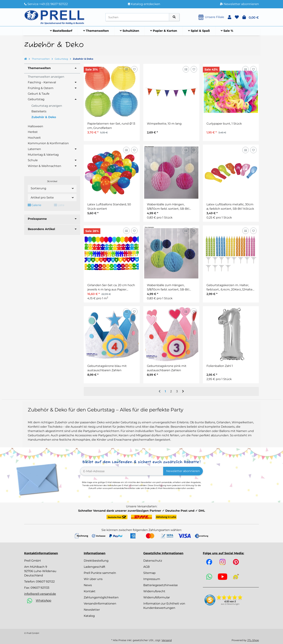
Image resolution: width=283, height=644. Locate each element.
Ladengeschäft (95, 567)
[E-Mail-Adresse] (122, 471)
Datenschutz (153, 561)
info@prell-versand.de (40, 594)
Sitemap (149, 573)
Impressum (152, 579)
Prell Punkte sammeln (100, 573)
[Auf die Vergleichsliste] (126, 69)
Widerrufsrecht (154, 591)
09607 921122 (45, 582)
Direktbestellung (96, 561)
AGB (146, 567)
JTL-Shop (253, 640)
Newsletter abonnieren (183, 471)
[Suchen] (137, 17)
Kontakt (90, 591)
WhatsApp (43, 601)
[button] (229, 17)
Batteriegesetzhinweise (161, 585)
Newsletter (92, 610)
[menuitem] (61, 31)
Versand (167, 640)
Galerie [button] (35, 205)
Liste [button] (59, 205)
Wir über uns (93, 579)
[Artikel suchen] (174, 17)
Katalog (89, 616)
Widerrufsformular (157, 597)
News (88, 585)
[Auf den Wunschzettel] (134, 69)
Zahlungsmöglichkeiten (101, 597)
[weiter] (183, 391)
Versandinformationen (100, 604)
